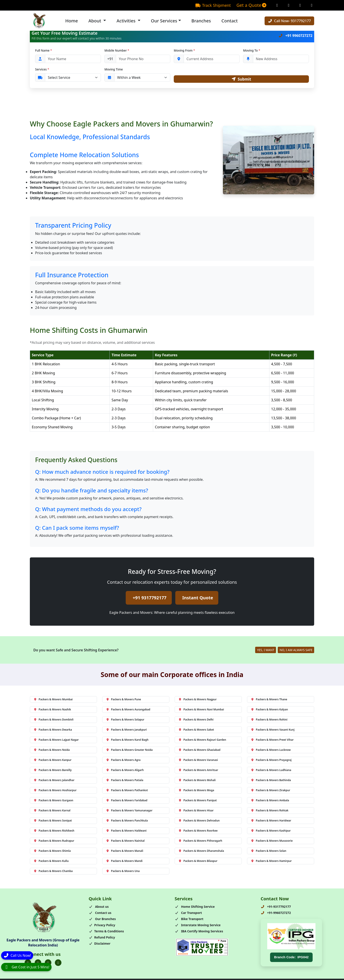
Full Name (44, 50)
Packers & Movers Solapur (125, 720)
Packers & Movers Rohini (269, 720)
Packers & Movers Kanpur (53, 761)
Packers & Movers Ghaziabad (199, 751)
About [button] (95, 21)
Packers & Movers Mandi (124, 862)
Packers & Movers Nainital (125, 842)
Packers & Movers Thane (269, 700)
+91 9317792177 (150, 599)
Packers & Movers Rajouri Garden (202, 741)
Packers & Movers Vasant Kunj (273, 730)
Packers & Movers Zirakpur (271, 791)
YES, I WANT (266, 651)
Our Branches (102, 920)
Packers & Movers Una (123, 872)
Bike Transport (189, 920)
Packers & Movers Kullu (51, 862)
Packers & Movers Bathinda (271, 781)
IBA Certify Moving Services (199, 932)
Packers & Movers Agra (123, 761)
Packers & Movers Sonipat (53, 821)
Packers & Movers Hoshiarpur (55, 791)
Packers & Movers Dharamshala (201, 852)
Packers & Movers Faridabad (127, 801)
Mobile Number (117, 50)
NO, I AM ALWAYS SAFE (296, 651)
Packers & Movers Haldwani (126, 831)
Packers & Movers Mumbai (53, 700)
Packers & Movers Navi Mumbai (201, 710)
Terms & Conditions (106, 932)
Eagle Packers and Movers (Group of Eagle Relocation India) (43, 943)
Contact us (100, 914)
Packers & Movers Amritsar (198, 771)
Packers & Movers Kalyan (269, 710)
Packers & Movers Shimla (52, 852)
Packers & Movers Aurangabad (128, 710)
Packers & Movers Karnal (52, 811)
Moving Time (114, 69)
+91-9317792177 (276, 907)
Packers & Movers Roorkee (198, 831)
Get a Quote (252, 5)
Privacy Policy (102, 926)
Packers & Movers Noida (52, 751)
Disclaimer (99, 944)
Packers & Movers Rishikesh (54, 831)
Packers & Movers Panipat (198, 801)
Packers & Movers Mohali (197, 781)
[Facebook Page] (277, 5)
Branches (201, 21)
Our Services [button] (164, 21)
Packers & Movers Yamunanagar (129, 811)
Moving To (252, 50)
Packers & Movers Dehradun (199, 821)
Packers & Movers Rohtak (270, 811)
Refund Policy (102, 938)
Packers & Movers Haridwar (271, 821)
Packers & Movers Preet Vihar (272, 741)
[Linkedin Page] (312, 5)
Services (42, 69)
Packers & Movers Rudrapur (54, 842)
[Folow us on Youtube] (58, 964)
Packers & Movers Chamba (53, 872)
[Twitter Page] (300, 5)
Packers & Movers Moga (196, 791)
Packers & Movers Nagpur (197, 700)
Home (72, 21)
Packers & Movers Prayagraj (271, 761)
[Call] (17, 956)
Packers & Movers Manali (125, 852)
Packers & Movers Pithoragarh (200, 842)
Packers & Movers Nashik (52, 710)
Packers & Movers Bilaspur (198, 862)
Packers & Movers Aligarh (125, 771)
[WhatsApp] (26, 967)
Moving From (184, 50)
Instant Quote (198, 599)
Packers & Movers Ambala (270, 801)
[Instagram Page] (289, 5)
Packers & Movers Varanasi (198, 761)
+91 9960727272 (295, 36)
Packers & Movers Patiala (125, 781)
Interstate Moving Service (198, 926)
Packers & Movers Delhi (196, 720)
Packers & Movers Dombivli (54, 720)
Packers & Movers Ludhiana (271, 771)
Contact (229, 21)
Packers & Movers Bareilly (53, 771)
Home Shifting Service (195, 907)
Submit (241, 79)
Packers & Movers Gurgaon (53, 801)
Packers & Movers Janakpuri (126, 730)
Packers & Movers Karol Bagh (127, 741)
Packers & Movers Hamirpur (271, 862)
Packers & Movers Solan (269, 852)
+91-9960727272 (276, 914)
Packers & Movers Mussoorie (272, 842)
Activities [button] (126, 21)
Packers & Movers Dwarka (53, 730)
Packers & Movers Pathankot (127, 791)
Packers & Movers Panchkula (127, 821)
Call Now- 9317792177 (289, 21)
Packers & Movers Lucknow (271, 751)
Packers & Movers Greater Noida (129, 751)
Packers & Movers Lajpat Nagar (56, 741)
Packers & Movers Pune (124, 700)
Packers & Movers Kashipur (271, 831)
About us (99, 907)
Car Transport (188, 914)
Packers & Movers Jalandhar (54, 781)
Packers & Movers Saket (196, 730)
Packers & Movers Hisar (196, 811)
